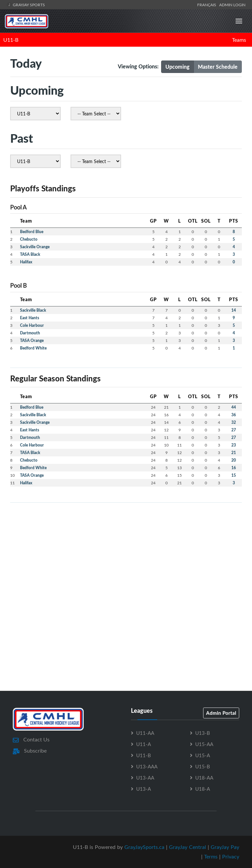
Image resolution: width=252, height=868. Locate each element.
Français (208, 5)
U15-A (203, 755)
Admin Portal (221, 713)
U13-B (203, 733)
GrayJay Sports (26, 5)
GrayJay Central (188, 847)
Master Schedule (218, 67)
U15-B (203, 766)
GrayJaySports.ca (144, 847)
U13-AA (145, 778)
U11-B (11, 40)
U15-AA (204, 744)
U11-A (144, 744)
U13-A (144, 789)
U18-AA (204, 778)
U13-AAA (147, 766)
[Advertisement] (126, 554)
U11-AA (145, 733)
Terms (211, 856)
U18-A (203, 789)
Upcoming (178, 67)
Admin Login (232, 5)
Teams (239, 40)
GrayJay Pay (225, 847)
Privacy (231, 856)
